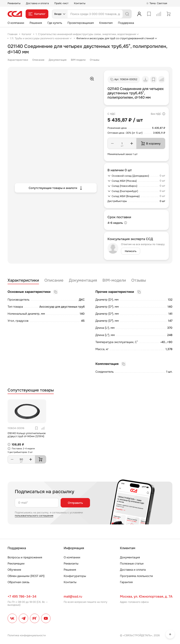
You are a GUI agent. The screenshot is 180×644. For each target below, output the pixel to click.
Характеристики (18, 60)
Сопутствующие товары (31, 390)
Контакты (80, 3)
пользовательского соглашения (34, 516)
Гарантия (126, 582)
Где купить (55, 23)
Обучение (14, 570)
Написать (131, 251)
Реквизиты (14, 3)
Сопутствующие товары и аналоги (56, 188)
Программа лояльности (136, 576)
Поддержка (126, 23)
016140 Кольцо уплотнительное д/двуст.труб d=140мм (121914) (27, 435)
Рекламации (16, 564)
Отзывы (95, 60)
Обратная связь (18, 582)
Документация (58, 60)
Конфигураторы (75, 576)
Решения (36, 23)
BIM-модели (78, 60)
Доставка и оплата (37, 3)
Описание (38, 60)
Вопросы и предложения (25, 557)
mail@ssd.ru (73, 596)
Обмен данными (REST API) (26, 576)
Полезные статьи (132, 564)
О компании (16, 23)
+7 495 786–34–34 (22, 596)
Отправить (75, 503)
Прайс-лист (61, 3)
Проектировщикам (81, 23)
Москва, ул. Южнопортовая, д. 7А (146, 596)
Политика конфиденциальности (27, 635)
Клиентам (106, 23)
